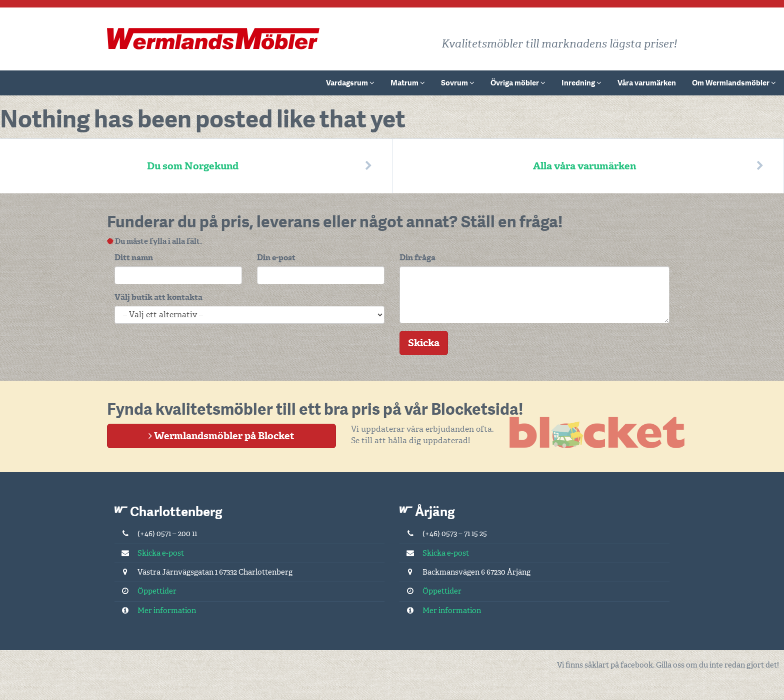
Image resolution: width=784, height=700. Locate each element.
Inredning (581, 83)
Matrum (408, 83)
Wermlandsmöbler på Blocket (221, 436)
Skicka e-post (149, 553)
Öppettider (145, 591)
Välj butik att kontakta (158, 297)
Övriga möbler (518, 83)
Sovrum (458, 83)
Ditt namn (134, 258)
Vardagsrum (350, 83)
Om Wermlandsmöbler (734, 83)
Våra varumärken (647, 83)
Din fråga (417, 258)
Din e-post (276, 258)
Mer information (155, 611)
